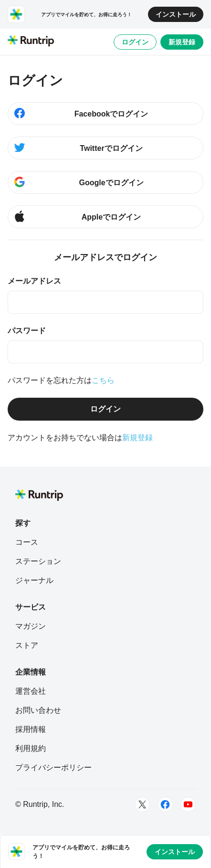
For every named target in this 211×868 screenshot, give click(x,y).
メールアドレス (34, 281)
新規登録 (182, 42)
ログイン (135, 42)
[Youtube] (188, 804)
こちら (103, 380)
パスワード (27, 331)
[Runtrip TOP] (31, 42)
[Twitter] (142, 804)
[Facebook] (165, 804)
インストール (176, 14)
